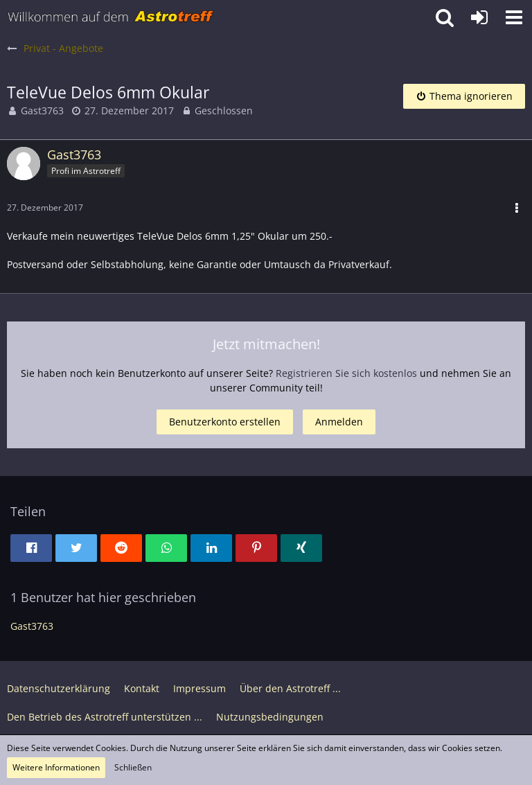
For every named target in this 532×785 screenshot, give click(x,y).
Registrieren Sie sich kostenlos (346, 373)
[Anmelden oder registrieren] (479, 17)
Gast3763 (42, 111)
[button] (514, 17)
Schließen (133, 767)
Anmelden (339, 422)
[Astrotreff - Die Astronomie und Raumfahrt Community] (111, 17)
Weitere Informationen (56, 767)
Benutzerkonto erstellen (225, 422)
